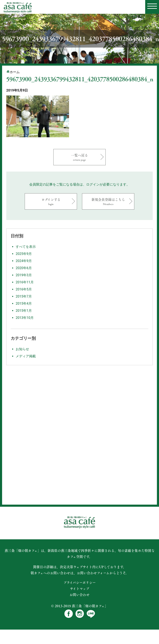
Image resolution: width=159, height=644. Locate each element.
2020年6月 (24, 268)
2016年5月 (24, 289)
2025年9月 (24, 254)
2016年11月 (25, 282)
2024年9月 (24, 261)
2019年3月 (24, 275)
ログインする (51, 201)
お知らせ (22, 349)
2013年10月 (25, 318)
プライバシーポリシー (80, 583)
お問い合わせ (79, 595)
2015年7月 (24, 296)
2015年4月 (24, 304)
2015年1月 (24, 311)
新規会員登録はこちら (108, 201)
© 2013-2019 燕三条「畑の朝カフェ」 (79, 606)
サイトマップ (80, 589)
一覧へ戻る (79, 157)
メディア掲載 (26, 356)
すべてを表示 (26, 247)
